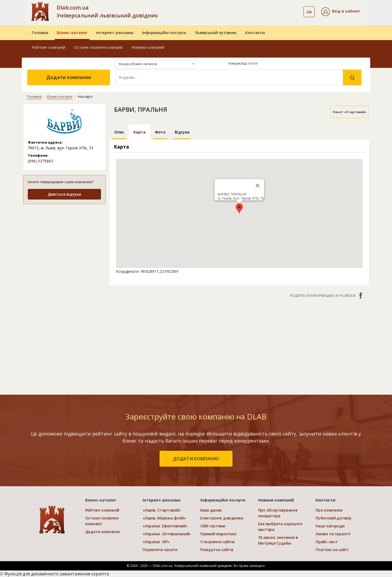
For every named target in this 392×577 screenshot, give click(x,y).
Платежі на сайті (332, 550)
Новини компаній (148, 47)
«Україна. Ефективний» (165, 526)
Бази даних (211, 510)
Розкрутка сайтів (217, 550)
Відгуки (182, 132)
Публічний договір (333, 518)
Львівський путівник (216, 33)
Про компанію (329, 510)
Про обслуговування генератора (278, 513)
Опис (119, 132)
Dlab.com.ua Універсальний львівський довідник (107, 11)
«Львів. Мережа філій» (164, 518)
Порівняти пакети (160, 550)
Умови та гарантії (333, 534)
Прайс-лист (327, 542)
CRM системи (213, 526)
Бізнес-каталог (72, 33)
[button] (341, 12)
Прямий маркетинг (219, 534)
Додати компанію (69, 77)
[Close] (258, 186)
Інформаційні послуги (164, 33)
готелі (253, 63)
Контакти (255, 33)
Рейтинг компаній (49, 47)
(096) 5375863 (40, 161)
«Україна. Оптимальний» (167, 534)
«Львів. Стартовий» (162, 510)
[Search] (229, 77)
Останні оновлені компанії (98, 47)
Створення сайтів (218, 542)
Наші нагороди (330, 526)
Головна (40, 33)
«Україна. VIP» (156, 542)
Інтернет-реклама (115, 33)
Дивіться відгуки (64, 194)
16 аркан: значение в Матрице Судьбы (278, 540)
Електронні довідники (222, 518)
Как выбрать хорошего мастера (280, 527)
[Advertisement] (239, 343)
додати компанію (196, 459)
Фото (160, 132)
